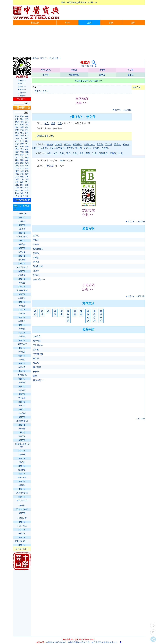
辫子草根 (37, 367)
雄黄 (53, 123)
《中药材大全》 (22, 518)
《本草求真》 (22, 367)
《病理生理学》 (22, 477)
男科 (17, 149)
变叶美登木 (38, 345)
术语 (17, 141)
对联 (17, 119)
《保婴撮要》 (22, 252)
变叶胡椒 (37, 341)
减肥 (27, 152)
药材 (22, 177)
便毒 (62, 313)
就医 (17, 166)
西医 (17, 190)
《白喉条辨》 (22, 221)
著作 (22, 196)
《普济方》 (50, 166)
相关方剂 (137, 87)
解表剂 (50, 144)
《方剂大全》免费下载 (88, 66)
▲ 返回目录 (127, 110)
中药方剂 (43, 58)
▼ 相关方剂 (117, 110)
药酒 (88, 153)
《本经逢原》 (22, 429)
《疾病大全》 (22, 533)
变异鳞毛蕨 (74, 75)
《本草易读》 (22, 413)
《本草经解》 (22, 352)
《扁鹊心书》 (22, 454)
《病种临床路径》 (22, 501)
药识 (17, 168)
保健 (22, 174)
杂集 (22, 193)
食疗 (22, 138)
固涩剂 (105, 148)
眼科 (17, 160)
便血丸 (36, 275)
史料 (27, 119)
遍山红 (131, 75)
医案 (27, 190)
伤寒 (27, 185)
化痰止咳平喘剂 (57, 148)
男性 (22, 149)
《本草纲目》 (22, 329)
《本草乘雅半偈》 (22, 290)
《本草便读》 (22, 283)
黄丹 (47, 123)
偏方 (17, 127)
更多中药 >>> (39, 380)
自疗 (27, 138)
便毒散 (74, 70)
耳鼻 (22, 160)
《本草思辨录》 (22, 375)
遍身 (81, 313)
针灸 (22, 133)
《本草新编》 (22, 398)
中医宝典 (35, 23)
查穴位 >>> (22, 93)
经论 (27, 182)
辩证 (27, 141)
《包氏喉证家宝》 (22, 237)
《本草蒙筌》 (22, 360)
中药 (67, 23)
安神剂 (70, 148)
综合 (27, 196)
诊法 (27, 144)
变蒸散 (36, 244)
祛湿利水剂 (89, 144)
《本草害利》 (22, 336)
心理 (22, 171)
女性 (17, 155)
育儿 (17, 157)
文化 (27, 122)
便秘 (75, 313)
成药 (27, 127)
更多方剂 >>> (39, 279)
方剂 (89, 23)
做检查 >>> (22, 87)
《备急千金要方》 (22, 267)
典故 (27, 116)
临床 (17, 146)
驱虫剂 (126, 144)
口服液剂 (103, 153)
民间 (17, 116)
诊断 (22, 144)
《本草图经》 (22, 383)
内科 (22, 146)
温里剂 (100, 144)
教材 (22, 182)
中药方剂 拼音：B (54, 58)
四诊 (17, 144)
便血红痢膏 (38, 266)
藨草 (35, 376)
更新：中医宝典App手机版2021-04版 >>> (79, 2)
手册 (17, 188)
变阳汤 (36, 240)
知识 (22, 168)
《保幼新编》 (22, 260)
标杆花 (36, 372)
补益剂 (96, 148)
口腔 (27, 157)
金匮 (17, 185)
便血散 (36, 271)
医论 (17, 193)
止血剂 (35, 148)
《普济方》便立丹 (40, 91)
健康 (17, 171)
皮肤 (17, 163)
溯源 (17, 122)
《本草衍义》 (22, 406)
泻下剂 (67, 144)
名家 (22, 122)
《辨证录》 (22, 462)
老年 (22, 157)
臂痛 (55, 313)
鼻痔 (35, 313)
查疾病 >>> (22, 80)
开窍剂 (87, 148)
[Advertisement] (79, 42)
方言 (27, 179)
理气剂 (109, 144)
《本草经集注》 (22, 344)
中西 (17, 125)
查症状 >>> (22, 84)
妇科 (27, 149)
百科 (133, 23)
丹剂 (75, 153)
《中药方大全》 (22, 526)
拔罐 (27, 133)
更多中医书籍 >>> (22, 541)
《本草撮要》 (22, 313)
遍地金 (102, 75)
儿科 (27, 155)
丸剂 (55, 153)
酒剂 (82, 153)
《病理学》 (22, 485)
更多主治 (101, 316)
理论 (22, 141)
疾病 (111, 23)
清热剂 (59, 144)
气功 (17, 138)
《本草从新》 (22, 306)
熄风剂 (79, 148)
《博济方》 (22, 505)
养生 (17, 174)
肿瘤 (22, 163)
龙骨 (60, 123)
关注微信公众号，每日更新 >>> (88, 81)
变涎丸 (36, 236)
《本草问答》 (22, 390)
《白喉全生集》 (22, 214)
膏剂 (68, 153)
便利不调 (68, 316)
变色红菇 (37, 336)
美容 (17, 152)
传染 (27, 160)
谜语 (22, 119)
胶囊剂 (113, 153)
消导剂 (117, 144)
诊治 (17, 196)
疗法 (17, 133)
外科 (27, 146)
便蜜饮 (102, 70)
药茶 (17, 130)
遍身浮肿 (94, 316)
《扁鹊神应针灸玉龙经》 (22, 445)
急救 (27, 163)
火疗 (27, 136)
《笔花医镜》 (22, 436)
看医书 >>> (22, 90)
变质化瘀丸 (46, 70)
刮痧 (22, 136)
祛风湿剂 (77, 144)
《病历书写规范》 (22, 493)
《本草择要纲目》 (22, 421)
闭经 (42, 313)
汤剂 (49, 153)
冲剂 (95, 153)
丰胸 (22, 152)
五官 (27, 188)
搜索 (27, 174)
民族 (22, 116)
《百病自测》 (22, 229)
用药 (27, 166)
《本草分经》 (22, 321)
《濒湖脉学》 (22, 470)
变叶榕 (46, 75)
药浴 (27, 130)
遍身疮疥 (88, 316)
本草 (17, 179)
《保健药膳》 (22, 244)
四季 (27, 171)
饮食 (27, 168)
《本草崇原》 (22, 298)
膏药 (22, 127)
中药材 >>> (22, 96)
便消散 (131, 70)
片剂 (121, 153)
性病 (22, 155)
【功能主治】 (42, 136)
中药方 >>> (22, 99)
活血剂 (44, 148)
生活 (22, 166)
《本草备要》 (22, 275)
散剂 (62, 153)
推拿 (17, 136)
